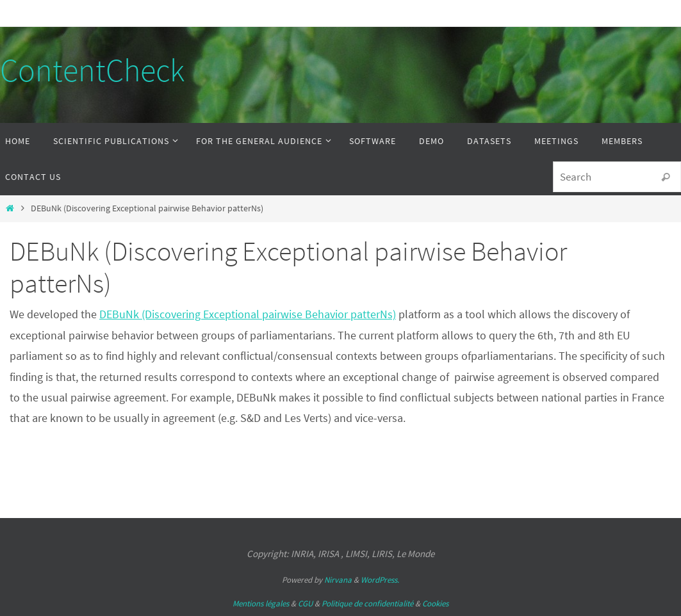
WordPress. (380, 580)
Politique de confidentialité (367, 604)
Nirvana (338, 580)
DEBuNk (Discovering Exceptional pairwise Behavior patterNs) (248, 314)
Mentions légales (261, 604)
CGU (305, 604)
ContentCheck (92, 70)
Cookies (435, 604)
